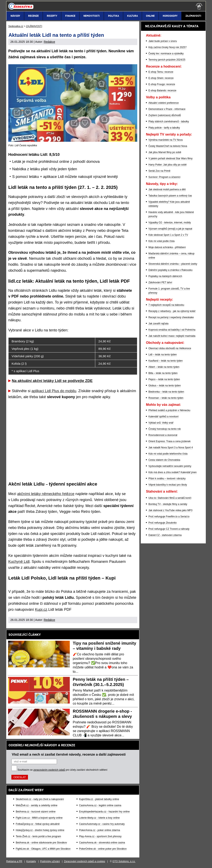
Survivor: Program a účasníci (164, 177)
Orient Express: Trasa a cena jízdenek (169, 441)
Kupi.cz (41, 610)
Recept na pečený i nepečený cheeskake (171, 317)
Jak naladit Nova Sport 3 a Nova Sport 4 (171, 448)
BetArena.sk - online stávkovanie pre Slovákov (41, 843)
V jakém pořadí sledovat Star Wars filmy (170, 158)
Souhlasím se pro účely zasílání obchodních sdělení (63, 770)
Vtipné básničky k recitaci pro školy (168, 485)
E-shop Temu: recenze (161, 72)
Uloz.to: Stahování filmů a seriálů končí (170, 498)
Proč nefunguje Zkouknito (163, 523)
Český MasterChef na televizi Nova (168, 146)
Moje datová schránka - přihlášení (167, 247)
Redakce (49, 42)
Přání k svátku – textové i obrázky (167, 479)
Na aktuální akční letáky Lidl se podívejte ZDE (52, 381)
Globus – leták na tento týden (165, 386)
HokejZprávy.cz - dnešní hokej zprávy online (40, 830)
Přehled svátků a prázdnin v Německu (169, 410)
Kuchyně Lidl (19, 562)
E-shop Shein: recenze (161, 78)
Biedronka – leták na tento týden (166, 392)
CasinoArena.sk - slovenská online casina (102, 843)
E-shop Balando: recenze (162, 90)
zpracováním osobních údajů (49, 770)
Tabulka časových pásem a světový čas (170, 196)
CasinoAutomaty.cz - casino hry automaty (102, 824)
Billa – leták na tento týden (163, 373)
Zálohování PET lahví (160, 282)
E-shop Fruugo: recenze (162, 84)
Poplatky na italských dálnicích (165, 276)
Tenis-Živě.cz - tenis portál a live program (38, 836)
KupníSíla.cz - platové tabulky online (99, 799)
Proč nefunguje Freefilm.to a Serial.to (169, 517)
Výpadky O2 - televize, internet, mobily (170, 223)
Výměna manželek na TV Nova (166, 140)
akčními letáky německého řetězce (46, 494)
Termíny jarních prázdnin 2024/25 (167, 60)
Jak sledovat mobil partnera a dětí (167, 189)
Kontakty (31, 861)
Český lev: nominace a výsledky (166, 54)
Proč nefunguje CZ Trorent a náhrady (169, 529)
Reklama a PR (14, 861)
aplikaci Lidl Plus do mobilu (54, 391)
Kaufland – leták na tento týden (166, 361)
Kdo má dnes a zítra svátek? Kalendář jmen (173, 472)
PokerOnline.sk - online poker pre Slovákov (103, 849)
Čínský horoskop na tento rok (165, 429)
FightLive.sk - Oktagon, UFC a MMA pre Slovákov (43, 849)
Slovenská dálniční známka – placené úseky (173, 264)
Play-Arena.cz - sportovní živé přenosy (100, 836)
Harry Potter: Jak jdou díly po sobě (167, 165)
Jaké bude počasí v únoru (163, 41)
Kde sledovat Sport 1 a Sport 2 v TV (168, 235)
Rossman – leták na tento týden (166, 398)
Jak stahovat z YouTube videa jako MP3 (170, 510)
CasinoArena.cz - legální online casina (100, 805)
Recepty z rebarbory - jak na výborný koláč (172, 311)
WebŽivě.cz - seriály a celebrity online (37, 805)
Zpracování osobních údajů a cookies (85, 861)
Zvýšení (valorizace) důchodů (165, 115)
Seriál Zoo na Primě (159, 171)
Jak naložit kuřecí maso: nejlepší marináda (172, 336)
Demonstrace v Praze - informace (167, 109)
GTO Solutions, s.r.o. (124, 861)
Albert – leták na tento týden (164, 367)
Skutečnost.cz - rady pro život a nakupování (40, 799)
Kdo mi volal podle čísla (161, 241)
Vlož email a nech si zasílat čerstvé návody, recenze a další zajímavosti (69, 754)
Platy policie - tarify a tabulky (164, 128)
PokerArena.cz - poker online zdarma (100, 830)
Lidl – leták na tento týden (163, 355)
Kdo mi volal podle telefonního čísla (168, 454)
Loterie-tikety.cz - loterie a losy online (99, 818)
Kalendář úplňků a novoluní (163, 417)
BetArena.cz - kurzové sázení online (36, 812)
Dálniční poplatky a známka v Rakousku (170, 270)
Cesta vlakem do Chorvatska (164, 460)
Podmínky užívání (50, 861)
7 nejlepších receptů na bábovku (166, 305)
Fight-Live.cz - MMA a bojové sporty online (39, 818)
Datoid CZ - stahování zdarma (165, 535)
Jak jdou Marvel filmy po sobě (165, 152)
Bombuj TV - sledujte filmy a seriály (168, 504)
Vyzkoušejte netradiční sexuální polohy (170, 466)
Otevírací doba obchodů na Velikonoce (170, 348)
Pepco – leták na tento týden (164, 379)
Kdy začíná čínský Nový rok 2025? (167, 47)
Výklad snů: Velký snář (161, 423)
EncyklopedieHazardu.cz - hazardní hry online (104, 812)
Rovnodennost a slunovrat (163, 435)
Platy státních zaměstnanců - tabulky (169, 121)
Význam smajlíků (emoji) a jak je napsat (170, 229)
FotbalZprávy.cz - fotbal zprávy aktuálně (38, 824)
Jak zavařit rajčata (158, 324)
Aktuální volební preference (164, 103)
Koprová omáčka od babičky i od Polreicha (172, 330)
